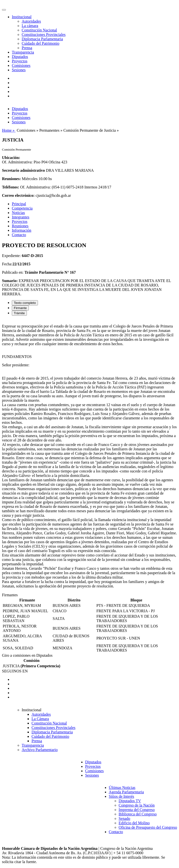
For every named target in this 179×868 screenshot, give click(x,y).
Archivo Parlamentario (40, 750)
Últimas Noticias (122, 788)
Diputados (20, 57)
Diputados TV (130, 801)
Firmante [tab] (20, 308)
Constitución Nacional (39, 30)
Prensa (27, 48)
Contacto (19, 235)
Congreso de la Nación (137, 805)
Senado (124, 818)
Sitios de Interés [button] (122, 796)
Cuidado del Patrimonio (41, 43)
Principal (19, 204)
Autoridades (31, 21)
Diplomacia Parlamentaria (42, 39)
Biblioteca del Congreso (138, 814)
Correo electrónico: (18, 195)
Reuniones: (11, 179)
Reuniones (20, 226)
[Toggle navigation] (4, 10)
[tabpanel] (89, 456)
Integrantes (21, 217)
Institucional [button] (22, 17)
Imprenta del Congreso (137, 810)
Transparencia (23, 52)
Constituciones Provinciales (44, 35)
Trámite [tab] (19, 313)
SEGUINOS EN (15, 671)
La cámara (30, 26)
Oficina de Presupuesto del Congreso (148, 827)
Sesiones (19, 70)
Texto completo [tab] (25, 303)
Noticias (18, 213)
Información (22, 230)
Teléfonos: (11, 187)
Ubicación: (11, 158)
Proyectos (20, 61)
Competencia (22, 208)
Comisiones (21, 65)
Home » (9, 130)
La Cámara (40, 719)
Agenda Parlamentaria (126, 792)
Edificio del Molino (134, 823)
